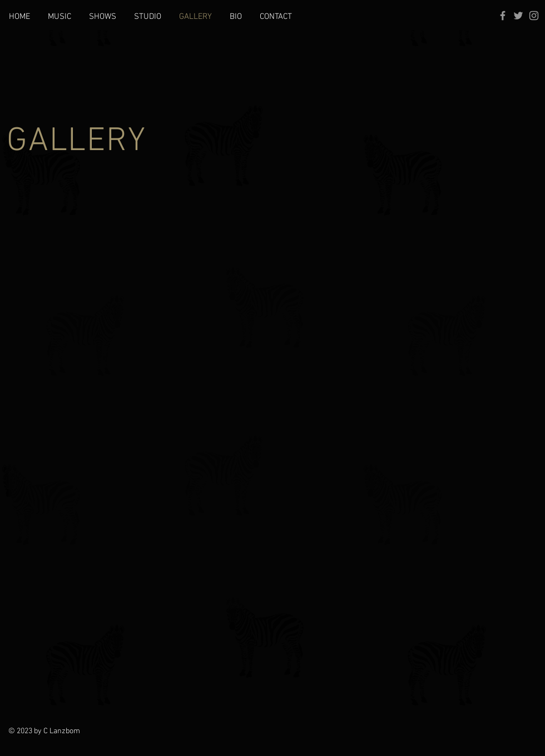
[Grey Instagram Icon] (534, 16)
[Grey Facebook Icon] (503, 16)
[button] (60, 17)
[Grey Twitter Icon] (518, 16)
